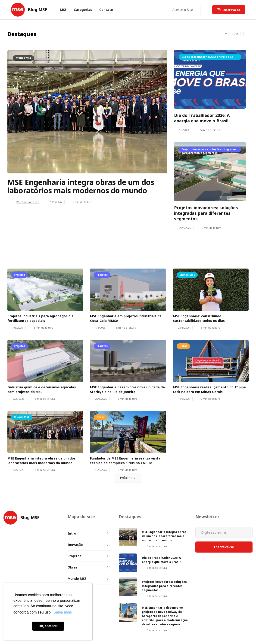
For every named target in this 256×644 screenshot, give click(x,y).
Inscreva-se (231, 10)
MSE (63, 10)
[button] (83, 10)
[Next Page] (128, 478)
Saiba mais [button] (63, 612)
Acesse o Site (183, 10)
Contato (106, 10)
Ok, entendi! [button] (48, 626)
